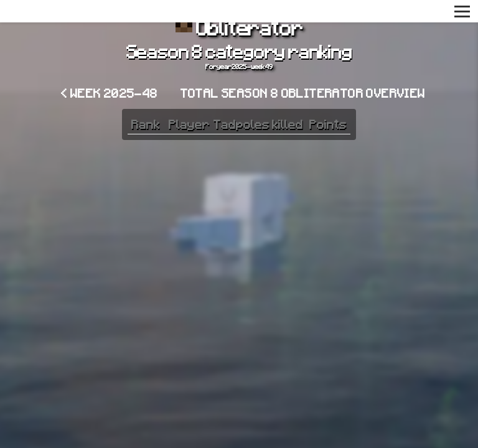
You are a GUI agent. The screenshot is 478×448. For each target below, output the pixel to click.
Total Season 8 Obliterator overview (303, 93)
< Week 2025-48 (110, 93)
